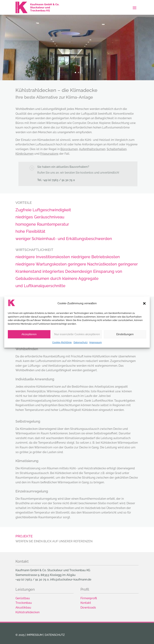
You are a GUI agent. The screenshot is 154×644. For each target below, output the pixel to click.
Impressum (96, 351)
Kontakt (86, 603)
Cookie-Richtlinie (62, 351)
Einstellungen (125, 343)
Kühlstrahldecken (27, 612)
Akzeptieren (29, 343)
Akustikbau (23, 608)
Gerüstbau (23, 598)
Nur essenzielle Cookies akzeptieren (77, 343)
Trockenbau (24, 603)
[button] (144, 312)
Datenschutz (81, 351)
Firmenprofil (89, 598)
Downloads (88, 608)
